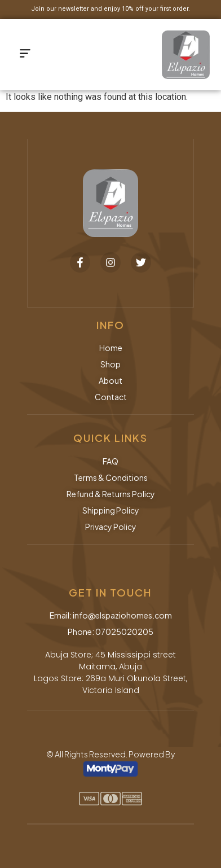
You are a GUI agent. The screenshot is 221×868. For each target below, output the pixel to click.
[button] (25, 55)
